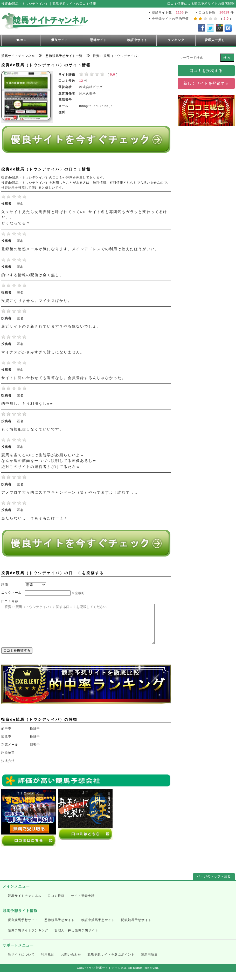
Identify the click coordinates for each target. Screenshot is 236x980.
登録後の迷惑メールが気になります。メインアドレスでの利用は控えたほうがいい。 (80, 249)
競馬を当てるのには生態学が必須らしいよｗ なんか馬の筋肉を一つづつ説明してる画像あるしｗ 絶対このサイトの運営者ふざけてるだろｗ (49, 461)
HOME (21, 40)
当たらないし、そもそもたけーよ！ (34, 518)
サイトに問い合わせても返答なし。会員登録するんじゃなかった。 (64, 378)
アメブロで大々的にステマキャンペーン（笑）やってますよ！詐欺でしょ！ (72, 492)
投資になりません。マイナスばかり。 (37, 301)
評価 (5, 585)
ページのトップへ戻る (214, 884)
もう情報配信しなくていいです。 (32, 429)
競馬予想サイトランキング (28, 938)
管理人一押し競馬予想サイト (76, 938)
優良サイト (60, 40)
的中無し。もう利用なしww (27, 404)
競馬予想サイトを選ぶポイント (111, 962)
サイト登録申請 (83, 904)
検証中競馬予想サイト (98, 928)
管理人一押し (215, 40)
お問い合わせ (71, 962)
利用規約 (48, 962)
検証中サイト (137, 40)
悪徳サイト (98, 40)
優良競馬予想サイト (23, 928)
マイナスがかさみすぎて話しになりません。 (43, 352)
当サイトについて (21, 962)
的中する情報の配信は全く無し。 (32, 275)
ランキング (176, 40)
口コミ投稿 (56, 904)
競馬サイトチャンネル (25, 904)
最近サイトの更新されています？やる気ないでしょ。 (51, 326)
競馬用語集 (149, 962)
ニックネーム (11, 593)
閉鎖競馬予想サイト (136, 928)
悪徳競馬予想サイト (60, 928)
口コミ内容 (10, 601)
